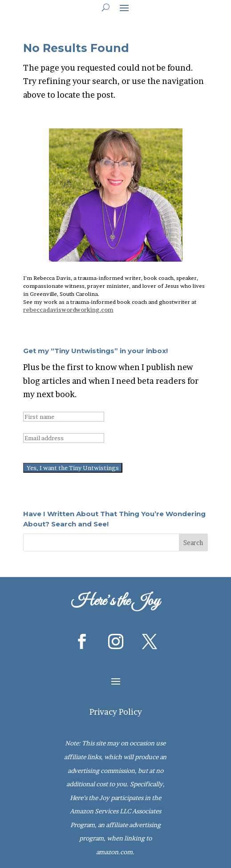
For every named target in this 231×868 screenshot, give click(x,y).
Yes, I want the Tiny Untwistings (73, 468)
